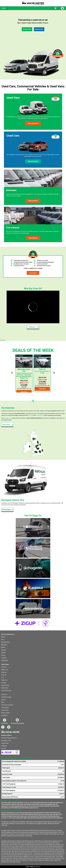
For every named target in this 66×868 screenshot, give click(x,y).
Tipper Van (4, 680)
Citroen (3, 637)
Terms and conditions (7, 705)
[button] (27, 29)
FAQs (3, 702)
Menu (4, 8)
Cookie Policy (5, 710)
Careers (3, 700)
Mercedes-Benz (39, 415)
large (5, 418)
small (10, 418)
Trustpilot (3, 340)
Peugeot (4, 650)
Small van (4, 667)
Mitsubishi (4, 645)
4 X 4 (3, 677)
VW (32, 415)
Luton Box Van (5, 685)
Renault (3, 653)
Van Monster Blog (6, 697)
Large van (4, 672)
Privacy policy (5, 708)
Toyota (3, 655)
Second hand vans (6, 691)
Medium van (5, 670)
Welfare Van (5, 688)
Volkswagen (5, 660)
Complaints (4, 715)
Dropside (4, 683)
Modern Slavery (6, 713)
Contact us (4, 694)
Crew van (4, 675)
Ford (29, 415)
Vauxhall (4, 658)
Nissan (3, 647)
